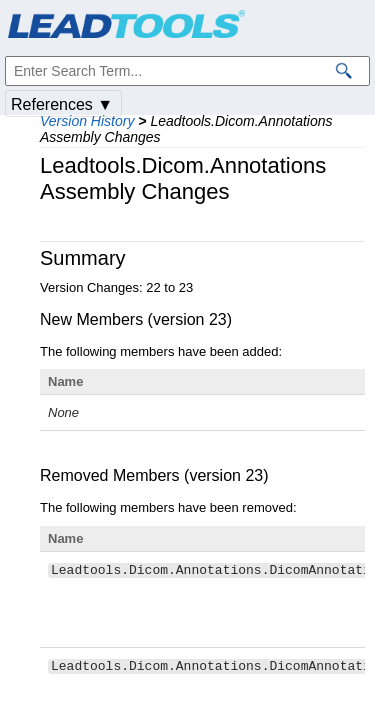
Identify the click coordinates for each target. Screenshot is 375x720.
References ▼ (62, 104)
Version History (87, 121)
